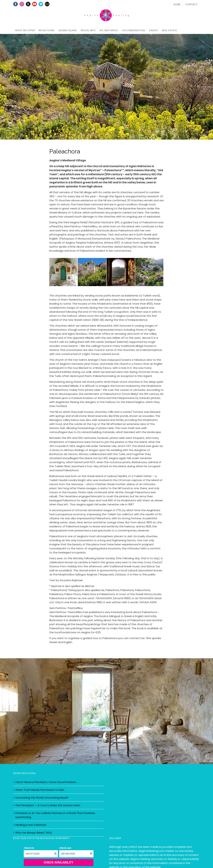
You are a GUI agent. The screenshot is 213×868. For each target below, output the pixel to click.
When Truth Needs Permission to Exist (40, 790)
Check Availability (59, 862)
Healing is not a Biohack (31, 825)
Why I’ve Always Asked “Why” (34, 833)
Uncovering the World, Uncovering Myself (42, 798)
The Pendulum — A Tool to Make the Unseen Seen (48, 805)
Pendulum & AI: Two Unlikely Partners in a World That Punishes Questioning (55, 815)
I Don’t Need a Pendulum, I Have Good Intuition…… (47, 782)
